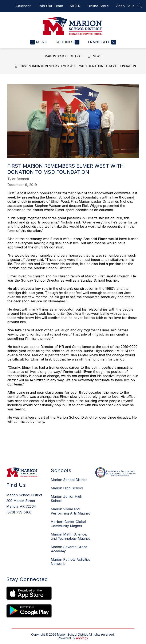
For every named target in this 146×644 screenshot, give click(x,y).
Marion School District (64, 56)
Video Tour (125, 6)
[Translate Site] (101, 42)
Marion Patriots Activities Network (71, 562)
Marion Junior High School (66, 499)
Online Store (98, 6)
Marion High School (67, 488)
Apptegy (82, 638)
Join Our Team (50, 6)
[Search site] (140, 6)
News (97, 56)
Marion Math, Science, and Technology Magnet (70, 536)
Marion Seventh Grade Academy (69, 549)
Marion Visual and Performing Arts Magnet (70, 511)
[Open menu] (39, 42)
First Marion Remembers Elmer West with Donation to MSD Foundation (78, 66)
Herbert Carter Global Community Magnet (68, 524)
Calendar (23, 6)
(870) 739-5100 (19, 512)
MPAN (75, 6)
